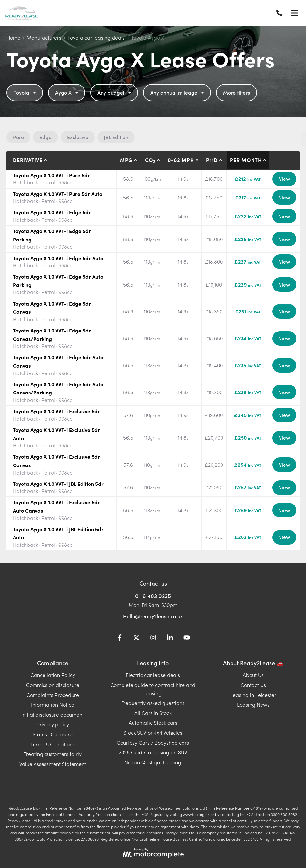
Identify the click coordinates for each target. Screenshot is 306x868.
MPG (126, 160)
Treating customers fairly (53, 754)
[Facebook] (120, 638)
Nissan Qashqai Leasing (153, 762)
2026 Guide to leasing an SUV (153, 752)
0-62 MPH (181, 160)
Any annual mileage (178, 92)
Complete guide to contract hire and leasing (153, 689)
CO (150, 160)
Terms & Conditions (53, 744)
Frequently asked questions (153, 703)
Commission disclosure (53, 685)
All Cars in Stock (153, 713)
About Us (253, 675)
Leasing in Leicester (253, 695)
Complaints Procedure (53, 695)
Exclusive (78, 137)
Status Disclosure (53, 734)
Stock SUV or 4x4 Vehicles (153, 732)
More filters (237, 92)
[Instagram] (153, 638)
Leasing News (253, 704)
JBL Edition (116, 137)
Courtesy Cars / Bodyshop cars (153, 742)
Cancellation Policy (53, 675)
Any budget (115, 92)
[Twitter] (136, 638)
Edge (45, 137)
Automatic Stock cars (153, 722)
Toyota (26, 92)
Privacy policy (53, 724)
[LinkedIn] (170, 638)
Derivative (28, 160)
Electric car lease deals (153, 675)
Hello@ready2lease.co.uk (153, 616)
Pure (18, 137)
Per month (246, 160)
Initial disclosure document (53, 714)
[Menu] (294, 13)
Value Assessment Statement (53, 764)
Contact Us (253, 685)
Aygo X (68, 92)
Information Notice (53, 704)
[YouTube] (187, 638)
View (284, 179)
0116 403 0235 (153, 596)
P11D (212, 160)
